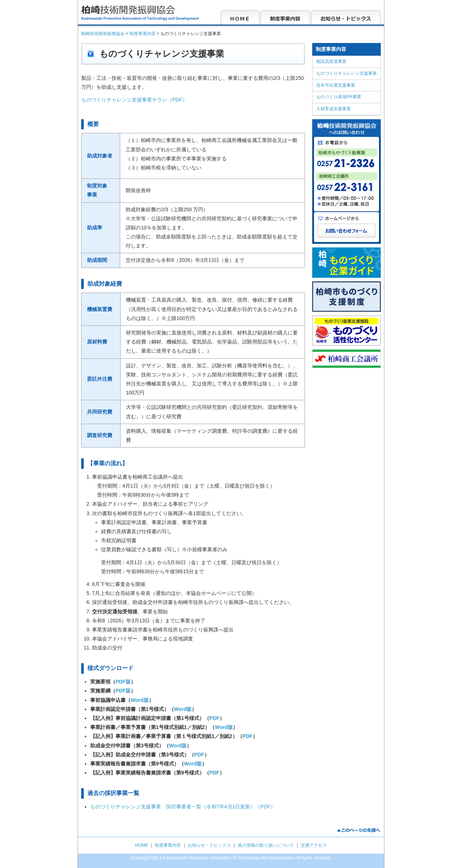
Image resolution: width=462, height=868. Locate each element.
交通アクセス (314, 845)
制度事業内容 (168, 845)
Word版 (140, 700)
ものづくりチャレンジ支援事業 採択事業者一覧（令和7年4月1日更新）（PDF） (183, 807)
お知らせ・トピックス (209, 845)
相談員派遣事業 (331, 61)
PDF (214, 718)
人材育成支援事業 (334, 109)
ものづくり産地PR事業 (339, 97)
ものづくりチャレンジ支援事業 (346, 73)
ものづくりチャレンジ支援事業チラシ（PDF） (134, 100)
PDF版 (123, 682)
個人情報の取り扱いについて (266, 845)
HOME (142, 845)
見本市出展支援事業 (336, 85)
